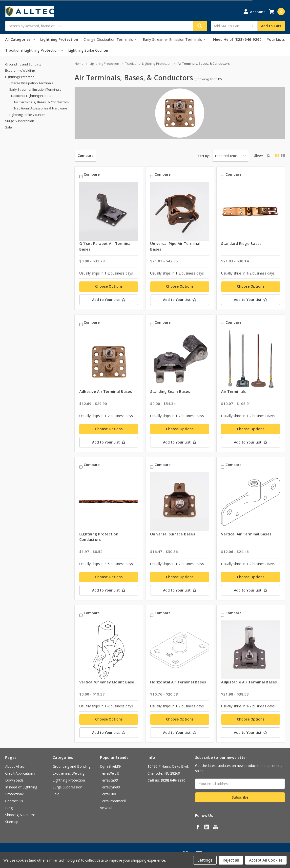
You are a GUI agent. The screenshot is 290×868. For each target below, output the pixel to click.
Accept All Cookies (266, 860)
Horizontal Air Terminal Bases (178, 682)
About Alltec (15, 766)
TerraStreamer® (113, 801)
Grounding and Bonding (23, 64)
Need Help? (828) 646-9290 (237, 39)
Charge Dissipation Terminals (110, 39)
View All (106, 808)
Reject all (231, 860)
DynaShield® (110, 766)
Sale (9, 127)
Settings (205, 860)
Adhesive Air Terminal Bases (106, 391)
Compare (85, 156)
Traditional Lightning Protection (34, 50)
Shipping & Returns (20, 815)
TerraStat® (109, 780)
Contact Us (14, 801)
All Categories (20, 39)
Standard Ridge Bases (241, 243)
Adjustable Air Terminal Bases (249, 682)
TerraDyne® (110, 787)
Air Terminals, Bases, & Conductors (41, 102)
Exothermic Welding (20, 70)
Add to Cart (271, 26)
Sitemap (12, 822)
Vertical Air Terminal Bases (246, 534)
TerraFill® (108, 794)
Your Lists (276, 39)
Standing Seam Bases (170, 391)
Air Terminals (233, 391)
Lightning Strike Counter (88, 50)
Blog (9, 808)
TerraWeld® (110, 773)
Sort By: (204, 156)
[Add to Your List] (109, 300)
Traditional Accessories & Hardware (40, 108)
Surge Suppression (20, 121)
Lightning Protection (59, 39)
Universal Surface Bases (173, 534)
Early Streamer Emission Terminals (175, 39)
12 (268, 155)
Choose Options (109, 286)
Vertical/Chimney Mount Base (107, 682)
